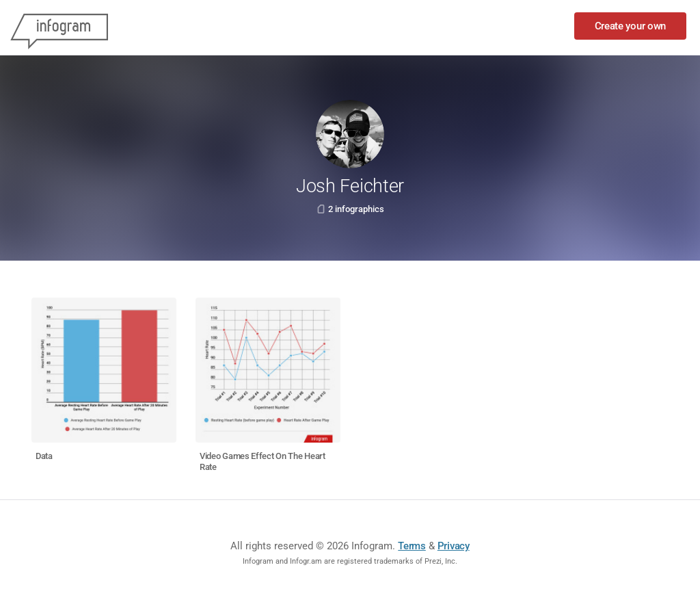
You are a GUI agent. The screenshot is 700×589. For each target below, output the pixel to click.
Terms (412, 546)
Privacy (454, 546)
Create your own (631, 26)
